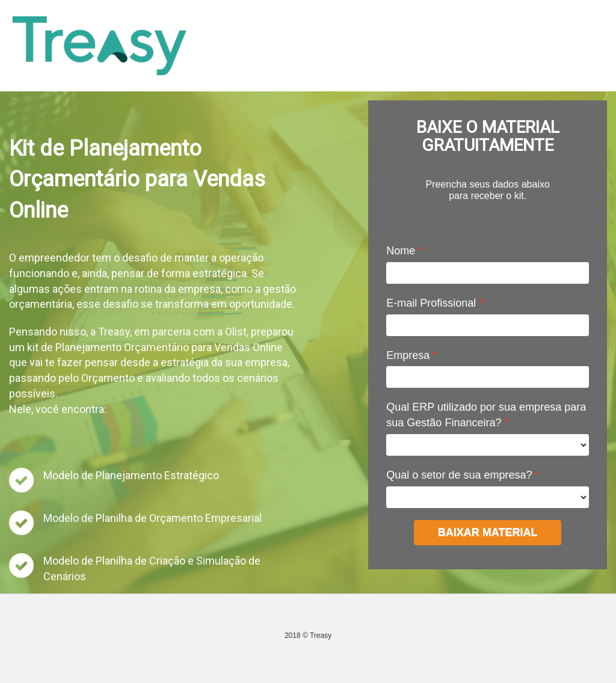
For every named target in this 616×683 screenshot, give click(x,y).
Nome (401, 251)
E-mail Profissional (431, 303)
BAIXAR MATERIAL (488, 532)
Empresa (408, 355)
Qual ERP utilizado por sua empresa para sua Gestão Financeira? (486, 415)
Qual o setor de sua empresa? (459, 475)
